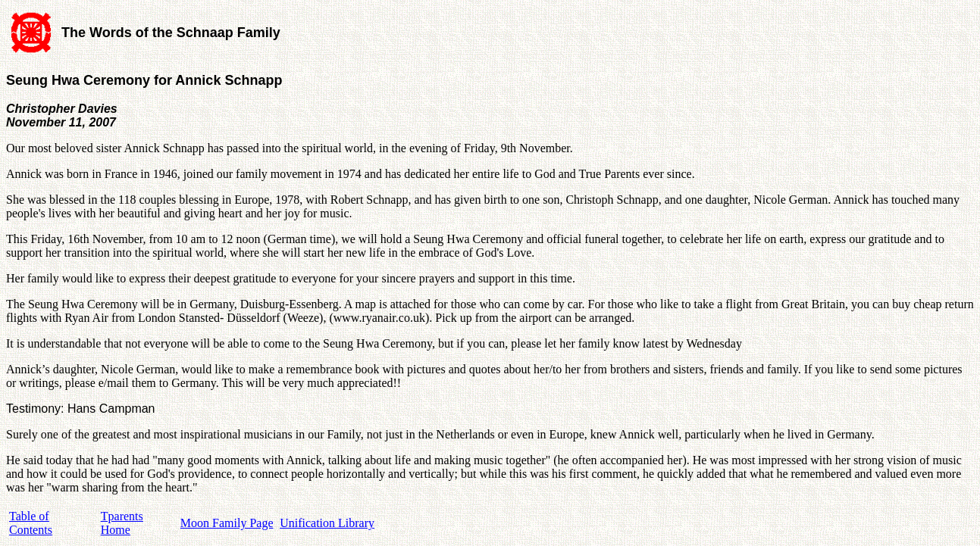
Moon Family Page (227, 523)
